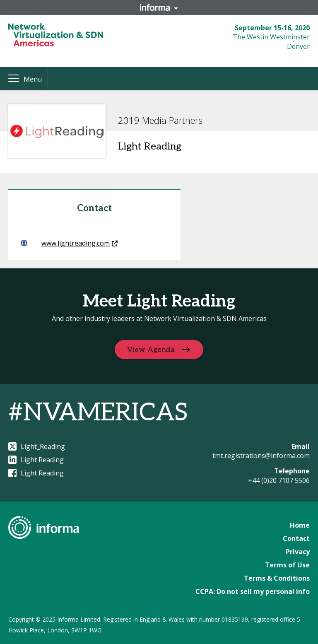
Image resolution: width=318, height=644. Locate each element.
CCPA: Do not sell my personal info (253, 591)
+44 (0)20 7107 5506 (279, 480)
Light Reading (36, 460)
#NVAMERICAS (98, 413)
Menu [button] (33, 79)
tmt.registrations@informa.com (261, 456)
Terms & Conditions (277, 578)
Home (300, 525)
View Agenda (151, 349)
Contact (296, 538)
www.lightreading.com (69, 243)
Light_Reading (37, 446)
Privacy (298, 552)
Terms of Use (287, 565)
